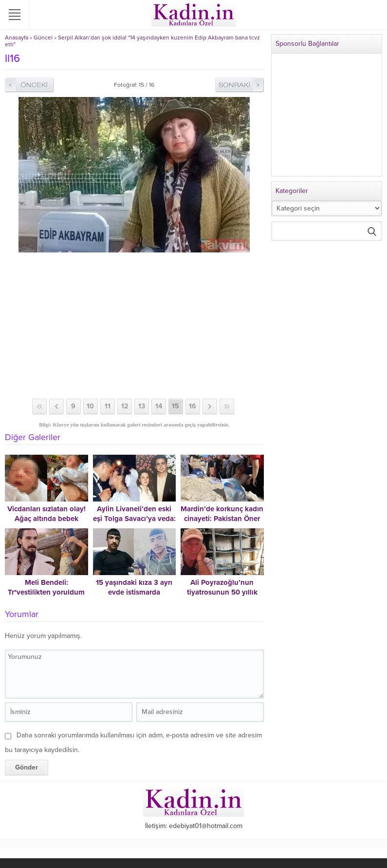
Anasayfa (17, 38)
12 (125, 406)
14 (159, 406)
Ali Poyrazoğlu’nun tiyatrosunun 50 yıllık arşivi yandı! (222, 592)
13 (142, 406)
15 (175, 406)
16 (193, 406)
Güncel (43, 38)
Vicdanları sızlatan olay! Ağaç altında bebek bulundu (46, 519)
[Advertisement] (134, 326)
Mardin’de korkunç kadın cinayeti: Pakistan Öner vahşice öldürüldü (222, 519)
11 (108, 406)
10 (90, 406)
